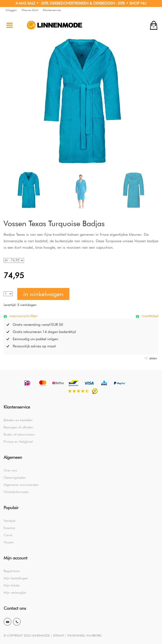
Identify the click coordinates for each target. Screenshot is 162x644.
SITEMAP (58, 635)
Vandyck (10, 521)
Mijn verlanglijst (15, 592)
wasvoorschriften (23, 316)
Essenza (9, 528)
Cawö (8, 535)
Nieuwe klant (30, 10)
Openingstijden (15, 477)
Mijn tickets (12, 585)
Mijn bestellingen (16, 578)
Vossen (9, 542)
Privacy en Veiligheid (18, 442)
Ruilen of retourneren (19, 434)
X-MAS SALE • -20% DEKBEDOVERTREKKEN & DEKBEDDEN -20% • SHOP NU (81, 3)
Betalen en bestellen (18, 420)
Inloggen (11, 10)
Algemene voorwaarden (21, 485)
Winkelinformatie (16, 492)
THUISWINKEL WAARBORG (84, 635)
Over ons (10, 470)
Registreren (12, 571)
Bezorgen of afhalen (18, 427)
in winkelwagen (43, 294)
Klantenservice (52, 10)
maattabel (149, 316)
